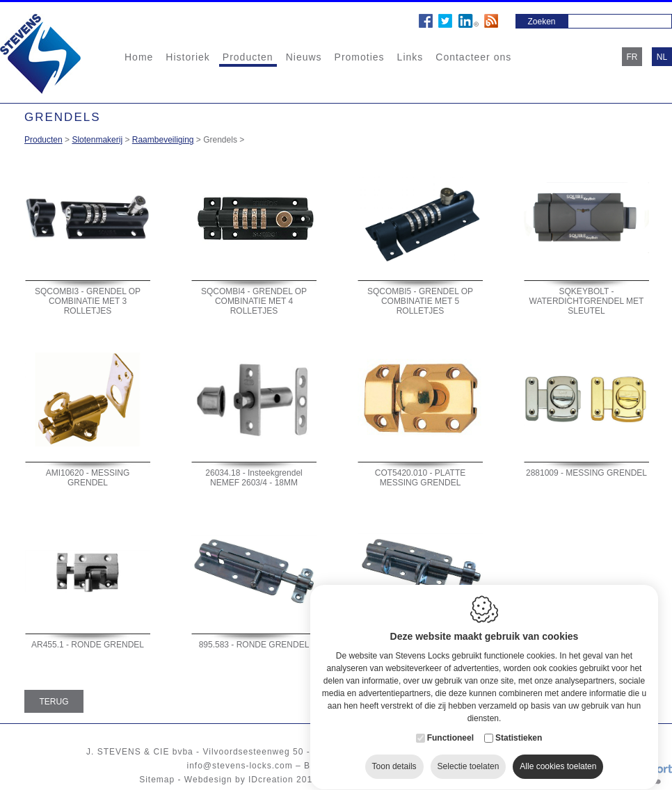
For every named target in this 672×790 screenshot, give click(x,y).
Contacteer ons (473, 57)
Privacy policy (425, 780)
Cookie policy (356, 780)
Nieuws (304, 57)
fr (632, 57)
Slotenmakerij (97, 140)
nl (662, 57)
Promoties (360, 57)
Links (410, 57)
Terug (54, 702)
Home (139, 57)
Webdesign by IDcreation (239, 780)
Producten (248, 57)
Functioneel (450, 725)
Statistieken (519, 725)
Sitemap (157, 780)
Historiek (187, 57)
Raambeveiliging (163, 140)
